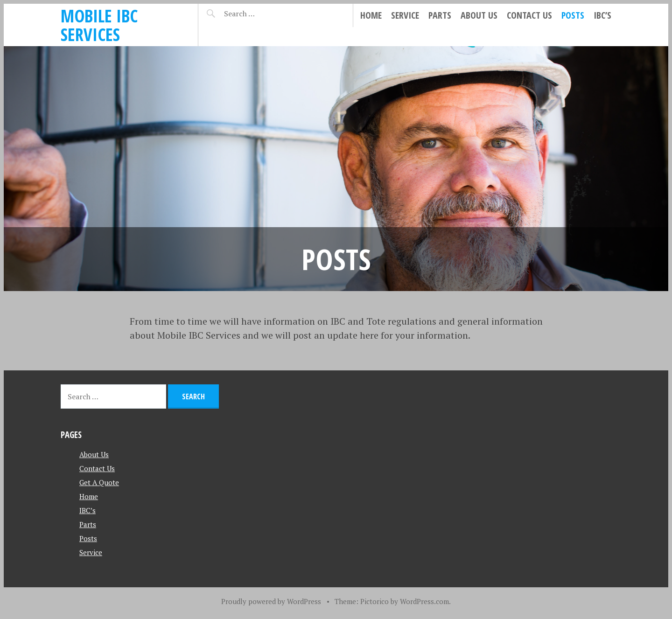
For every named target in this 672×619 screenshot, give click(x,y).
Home (371, 15)
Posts (573, 15)
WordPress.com (424, 601)
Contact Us (529, 15)
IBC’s (602, 15)
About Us (479, 15)
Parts (440, 15)
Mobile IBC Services (99, 25)
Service (405, 15)
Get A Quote (99, 482)
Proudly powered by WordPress (271, 601)
